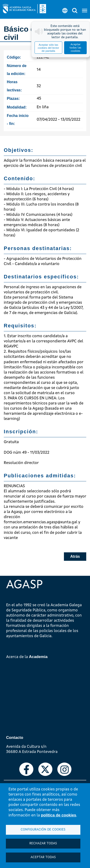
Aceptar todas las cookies (75, 48)
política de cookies (59, 815)
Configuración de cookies (43, 830)
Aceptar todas (43, 857)
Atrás (75, 556)
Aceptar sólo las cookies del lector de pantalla (48, 48)
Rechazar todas (43, 844)
